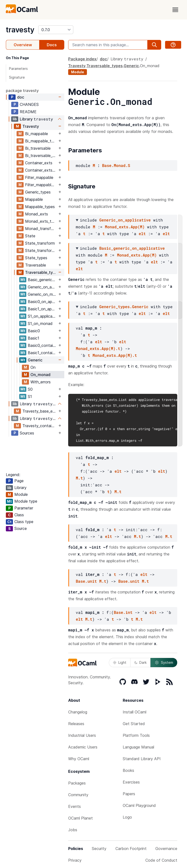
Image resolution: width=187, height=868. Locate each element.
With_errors (41, 382)
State (30, 236)
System (164, 663)
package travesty (22, 91)
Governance (166, 849)
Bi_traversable (38, 148)
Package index (82, 59)
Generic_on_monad (42, 294)
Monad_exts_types (41, 221)
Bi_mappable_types (41, 141)
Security (99, 849)
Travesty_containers (40, 426)
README (28, 112)
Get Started (134, 724)
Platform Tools (136, 735)
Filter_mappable (39, 177)
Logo (127, 817)
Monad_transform (41, 229)
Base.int (123, 612)
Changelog (78, 712)
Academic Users (83, 747)
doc (21, 97)
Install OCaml (135, 712)
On (33, 367)
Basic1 (33, 338)
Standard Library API (142, 759)
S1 (30, 397)
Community (78, 795)
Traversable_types (41, 272)
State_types (36, 258)
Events (75, 806)
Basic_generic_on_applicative (42, 280)
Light (120, 662)
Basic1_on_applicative (42, 309)
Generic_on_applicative (42, 287)
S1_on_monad (40, 323)
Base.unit (86, 581)
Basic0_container (42, 345)
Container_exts (39, 163)
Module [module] (78, 72)
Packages (77, 783)
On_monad (40, 375)
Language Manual (138, 747)
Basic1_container (42, 353)
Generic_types (38, 192)
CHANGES (29, 104)
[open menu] (175, 10)
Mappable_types (40, 207)
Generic (35, 360)
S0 (30, 389)
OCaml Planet (80, 818)
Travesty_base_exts (40, 411)
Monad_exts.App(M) (125, 227)
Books (128, 770)
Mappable (34, 199)
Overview (23, 45)
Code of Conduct (161, 860)
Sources (27, 433)
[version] (56, 30)
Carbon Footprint (131, 849)
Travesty (31, 126)
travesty (20, 30)
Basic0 (34, 331)
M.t (79, 478)
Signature (17, 77)
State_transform (40, 243)
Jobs (73, 830)
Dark (140, 662)
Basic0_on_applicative (42, 302)
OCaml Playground (139, 805)
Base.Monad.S (116, 165)
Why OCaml (79, 759)
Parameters (18, 69)
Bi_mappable (37, 134)
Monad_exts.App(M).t (98, 348)
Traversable (36, 265)
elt (142, 234)
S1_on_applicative (42, 316)
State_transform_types (41, 250)
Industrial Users (82, 735)
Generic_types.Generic (124, 307)
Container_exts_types (41, 170)
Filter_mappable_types (41, 185)
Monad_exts (37, 214)
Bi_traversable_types (41, 156)
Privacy (75, 860)
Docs (52, 45)
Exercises (131, 782)
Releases (76, 724)
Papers (129, 794)
